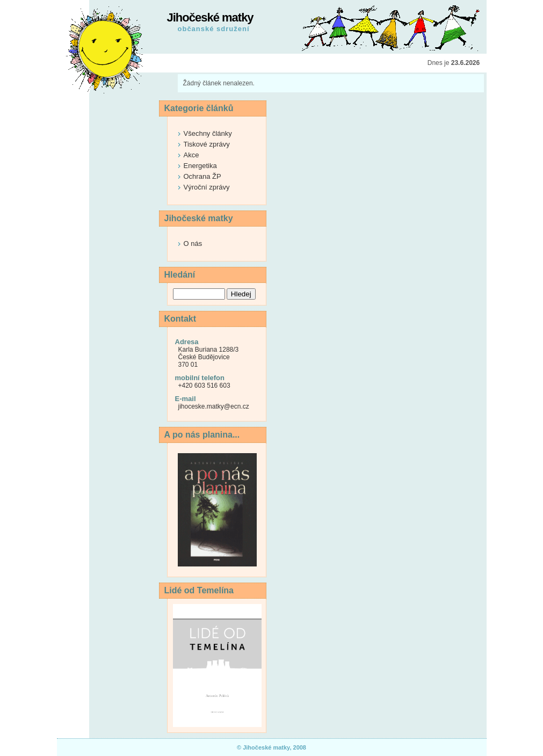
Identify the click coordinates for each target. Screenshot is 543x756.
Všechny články (208, 133)
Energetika (200, 166)
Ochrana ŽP (202, 176)
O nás (193, 243)
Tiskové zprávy (207, 144)
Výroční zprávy (207, 187)
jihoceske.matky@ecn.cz (214, 406)
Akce (191, 155)
